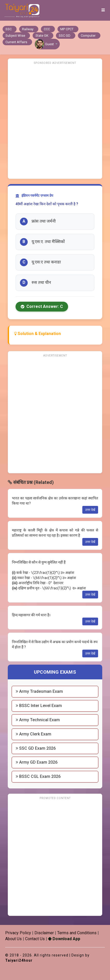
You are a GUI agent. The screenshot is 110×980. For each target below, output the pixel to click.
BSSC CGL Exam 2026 (38, 776)
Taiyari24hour (19, 960)
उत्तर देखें (90, 510)
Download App (64, 939)
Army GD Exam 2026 (37, 762)
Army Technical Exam (38, 720)
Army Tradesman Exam (39, 691)
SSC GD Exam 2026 (36, 748)
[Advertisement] (55, 121)
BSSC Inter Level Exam (39, 706)
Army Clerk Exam (34, 734)
